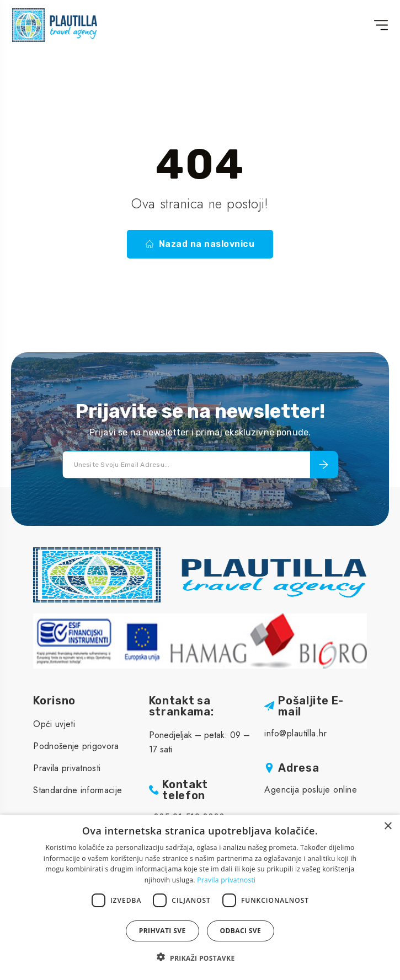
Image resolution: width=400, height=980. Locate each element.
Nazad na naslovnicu (200, 244)
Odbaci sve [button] (241, 931)
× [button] (388, 826)
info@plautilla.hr (295, 733)
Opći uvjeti (54, 724)
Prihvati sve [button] (162, 931)
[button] (200, 958)
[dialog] (200, 897)
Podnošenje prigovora (76, 746)
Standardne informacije (78, 790)
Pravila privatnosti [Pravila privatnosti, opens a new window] (226, 880)
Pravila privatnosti (67, 768)
